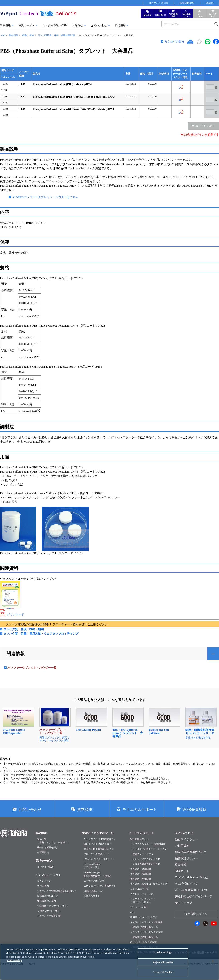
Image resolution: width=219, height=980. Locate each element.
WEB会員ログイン (187, 884)
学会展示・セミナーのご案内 (52, 906)
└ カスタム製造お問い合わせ (145, 864)
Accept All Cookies (163, 975)
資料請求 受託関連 (141, 879)
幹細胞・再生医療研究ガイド (99, 849)
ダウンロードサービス (142, 894)
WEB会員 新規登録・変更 (191, 890)
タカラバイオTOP (158, 3)
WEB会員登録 (194, 810)
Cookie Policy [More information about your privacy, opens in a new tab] (14, 963)
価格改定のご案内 (46, 901)
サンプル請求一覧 (139, 889)
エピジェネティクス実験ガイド (100, 886)
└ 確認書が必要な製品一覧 (144, 927)
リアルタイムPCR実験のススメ (100, 839)
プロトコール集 (138, 907)
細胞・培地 (28, 35)
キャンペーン (44, 881)
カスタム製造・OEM (55, 25)
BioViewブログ (184, 833)
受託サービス (27, 25)
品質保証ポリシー (186, 858)
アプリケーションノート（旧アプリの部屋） (143, 901)
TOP (3, 35)
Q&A (133, 912)
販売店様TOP (187, 3)
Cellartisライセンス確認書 (143, 942)
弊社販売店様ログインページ (194, 896)
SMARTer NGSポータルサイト (99, 859)
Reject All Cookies (163, 965)
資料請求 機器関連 (141, 874)
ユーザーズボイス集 (94, 881)
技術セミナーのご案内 (49, 911)
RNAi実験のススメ (93, 891)
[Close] (213, 964)
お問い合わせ (99, 25)
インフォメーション (48, 875)
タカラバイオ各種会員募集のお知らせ (57, 891)
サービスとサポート (141, 833)
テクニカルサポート (140, 810)
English (209, 3)
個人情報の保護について (191, 852)
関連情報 (16, 654)
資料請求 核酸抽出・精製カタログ (149, 884)
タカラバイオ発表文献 (49, 916)
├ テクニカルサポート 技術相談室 (148, 844)
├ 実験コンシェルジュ (142, 854)
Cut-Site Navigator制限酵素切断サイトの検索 (98, 874)
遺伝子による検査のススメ (98, 844)
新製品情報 (43, 852)
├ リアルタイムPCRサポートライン (148, 849)
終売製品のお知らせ (48, 896)
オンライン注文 (45, 867)
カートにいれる (205, 126)
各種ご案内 (43, 886)
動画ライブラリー (186, 839)
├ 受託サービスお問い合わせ (145, 859)
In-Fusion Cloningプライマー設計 (92, 866)
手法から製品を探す (48, 847)
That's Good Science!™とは (191, 877)
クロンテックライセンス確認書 (146, 932)
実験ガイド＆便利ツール (98, 833)
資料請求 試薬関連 (141, 869)
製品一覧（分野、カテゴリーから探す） (53, 841)
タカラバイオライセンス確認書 (146, 922)
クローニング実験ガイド (96, 854)
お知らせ (78, 25)
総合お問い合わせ (139, 839)
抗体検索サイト (92, 896)
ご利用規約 (182, 846)
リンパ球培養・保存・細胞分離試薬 (56, 35)
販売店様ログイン (196, 914)
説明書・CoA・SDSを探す (144, 917)
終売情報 (181, 865)
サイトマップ (183, 903)
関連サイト (182, 871)
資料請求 (85, 810)
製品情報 (5, 25)
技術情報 (120, 25)
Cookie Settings (163, 955)
